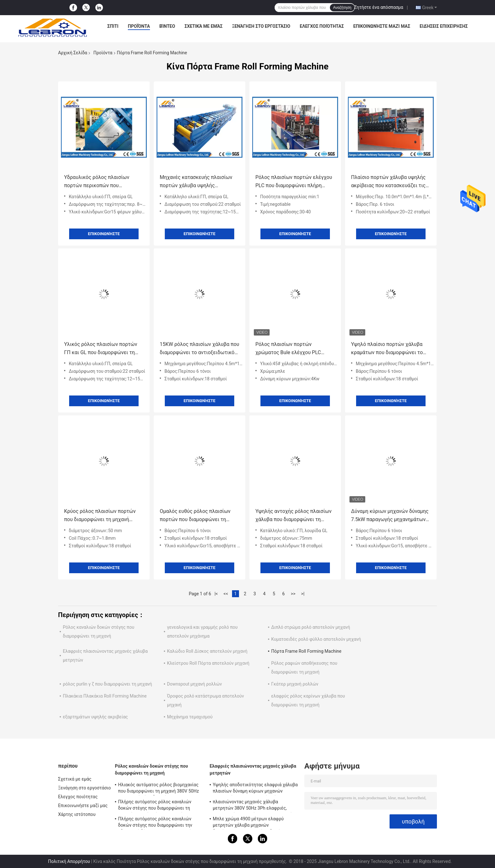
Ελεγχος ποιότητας (322, 26)
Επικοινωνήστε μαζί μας (382, 26)
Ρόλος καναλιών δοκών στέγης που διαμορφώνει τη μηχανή (151, 770)
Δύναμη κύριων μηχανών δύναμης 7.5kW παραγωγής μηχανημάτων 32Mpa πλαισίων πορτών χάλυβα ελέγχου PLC (390, 516)
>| (303, 594)
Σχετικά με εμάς (204, 26)
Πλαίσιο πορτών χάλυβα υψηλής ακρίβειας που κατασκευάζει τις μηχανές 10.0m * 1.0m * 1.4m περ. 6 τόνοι (390, 182)
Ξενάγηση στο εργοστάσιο (261, 26)
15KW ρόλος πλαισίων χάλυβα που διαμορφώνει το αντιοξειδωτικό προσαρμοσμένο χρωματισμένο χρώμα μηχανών (200, 349)
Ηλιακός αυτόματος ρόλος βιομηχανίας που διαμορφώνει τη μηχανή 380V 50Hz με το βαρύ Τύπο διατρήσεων (158, 789)
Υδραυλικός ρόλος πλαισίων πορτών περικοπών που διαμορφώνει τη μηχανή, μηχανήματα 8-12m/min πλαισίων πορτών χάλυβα (102, 182)
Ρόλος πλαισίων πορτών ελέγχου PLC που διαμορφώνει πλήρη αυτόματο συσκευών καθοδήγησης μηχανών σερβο (295, 182)
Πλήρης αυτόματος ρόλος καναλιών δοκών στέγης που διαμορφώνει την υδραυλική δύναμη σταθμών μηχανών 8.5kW (156, 823)
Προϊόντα (139, 26)
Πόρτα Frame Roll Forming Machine (306, 651)
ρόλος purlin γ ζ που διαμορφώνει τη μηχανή (107, 684)
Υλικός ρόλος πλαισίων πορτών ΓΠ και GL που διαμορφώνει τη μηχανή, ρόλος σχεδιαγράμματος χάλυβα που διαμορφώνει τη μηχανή (102, 349)
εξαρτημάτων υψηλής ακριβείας (95, 717)
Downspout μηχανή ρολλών (194, 684)
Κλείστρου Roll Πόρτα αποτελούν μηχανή (208, 663)
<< (226, 594)
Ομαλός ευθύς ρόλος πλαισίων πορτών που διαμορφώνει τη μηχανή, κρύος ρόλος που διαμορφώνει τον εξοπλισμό (195, 516)
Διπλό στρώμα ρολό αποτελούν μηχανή (311, 627)
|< (216, 594)
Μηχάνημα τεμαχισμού (190, 717)
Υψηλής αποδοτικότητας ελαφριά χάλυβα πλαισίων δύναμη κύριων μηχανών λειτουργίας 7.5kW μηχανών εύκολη (255, 789)
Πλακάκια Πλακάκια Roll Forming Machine (105, 696)
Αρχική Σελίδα (73, 53)
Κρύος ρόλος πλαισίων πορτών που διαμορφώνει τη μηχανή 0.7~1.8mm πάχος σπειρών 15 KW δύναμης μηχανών (103, 516)
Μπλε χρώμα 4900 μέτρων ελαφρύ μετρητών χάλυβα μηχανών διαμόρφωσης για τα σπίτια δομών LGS (253, 823)
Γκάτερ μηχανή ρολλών (295, 684)
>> (293, 594)
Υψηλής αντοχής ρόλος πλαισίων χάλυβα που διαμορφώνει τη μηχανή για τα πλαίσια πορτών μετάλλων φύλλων (293, 516)
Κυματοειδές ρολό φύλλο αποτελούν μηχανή (316, 639)
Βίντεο (167, 26)
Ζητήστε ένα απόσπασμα (379, 7)
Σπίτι (113, 26)
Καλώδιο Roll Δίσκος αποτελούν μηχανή (207, 651)
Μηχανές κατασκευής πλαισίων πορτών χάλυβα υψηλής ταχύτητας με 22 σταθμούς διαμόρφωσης (196, 182)
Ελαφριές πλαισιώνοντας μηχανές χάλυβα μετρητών (253, 770)
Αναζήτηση (342, 8)
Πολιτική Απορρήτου (69, 861)
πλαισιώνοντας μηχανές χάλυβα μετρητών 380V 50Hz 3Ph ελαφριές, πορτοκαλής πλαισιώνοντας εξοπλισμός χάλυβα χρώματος (254, 806)
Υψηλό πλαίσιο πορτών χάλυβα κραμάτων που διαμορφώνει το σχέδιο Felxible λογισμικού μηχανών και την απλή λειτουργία (390, 349)
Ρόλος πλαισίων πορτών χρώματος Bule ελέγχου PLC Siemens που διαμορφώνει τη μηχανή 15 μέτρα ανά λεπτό (289, 349)
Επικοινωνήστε (104, 234)
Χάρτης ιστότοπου (77, 814)
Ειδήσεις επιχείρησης (444, 26)
